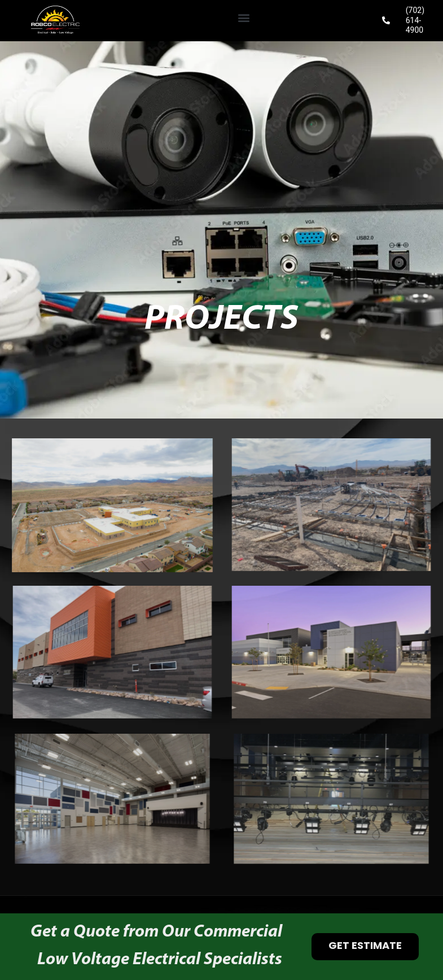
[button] (244, 18)
